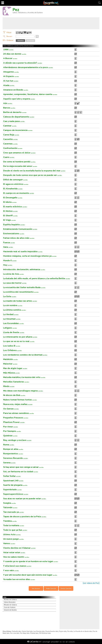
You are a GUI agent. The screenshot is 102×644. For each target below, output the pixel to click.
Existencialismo (14, 234)
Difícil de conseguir (15, 180)
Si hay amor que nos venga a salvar (23, 467)
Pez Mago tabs (25, 633)
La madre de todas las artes (20, 301)
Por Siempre (12, 431)
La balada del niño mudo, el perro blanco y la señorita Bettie (37, 278)
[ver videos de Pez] (91, 583)
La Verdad (11, 314)
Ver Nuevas (36, 588)
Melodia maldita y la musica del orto (24, 377)
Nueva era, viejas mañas (18, 404)
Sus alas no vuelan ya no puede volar (25, 499)
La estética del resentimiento (21, 292)
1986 (8, 50)
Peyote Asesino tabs (52, 631)
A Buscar (10, 58)
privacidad (55, 642)
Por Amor (10, 427)
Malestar (10, 364)
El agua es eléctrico (16, 184)
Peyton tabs (63, 631)
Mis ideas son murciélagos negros (23, 391)
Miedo (9, 386)
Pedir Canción (51, 588)
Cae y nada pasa (14, 121)
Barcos (9, 108)
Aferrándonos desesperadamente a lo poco (28, 67)
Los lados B (12, 346)
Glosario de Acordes (10, 610)
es (61, 642)
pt (67, 642)
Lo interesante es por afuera (20, 337)
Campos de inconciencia (18, 130)
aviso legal (46, 642)
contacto (72, 642)
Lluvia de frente (14, 332)
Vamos (9, 543)
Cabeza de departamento (19, 117)
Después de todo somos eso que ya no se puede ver (32, 175)
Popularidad (30, 41)
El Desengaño (13, 198)
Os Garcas (11, 409)
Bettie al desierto (15, 112)
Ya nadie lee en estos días (19, 579)
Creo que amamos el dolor (19, 153)
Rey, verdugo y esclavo (17, 440)
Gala (8, 247)
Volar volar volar (14, 552)
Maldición (10, 359)
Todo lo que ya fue (15, 530)
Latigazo (10, 328)
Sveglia (9, 503)
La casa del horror (15, 283)
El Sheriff (10, 216)
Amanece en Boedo (16, 90)
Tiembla (10, 521)
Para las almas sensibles (19, 413)
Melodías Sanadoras (16, 382)
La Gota (10, 296)
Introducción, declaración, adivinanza (24, 269)
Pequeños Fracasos (16, 418)
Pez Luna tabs (15, 633)
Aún (8, 103)
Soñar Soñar (12, 476)
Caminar (10, 126)
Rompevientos (13, 454)
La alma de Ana (13, 274)
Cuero (9, 157)
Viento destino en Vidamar (19, 548)
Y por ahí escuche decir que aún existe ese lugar (30, 575)
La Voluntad (12, 319)
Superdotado (12, 490)
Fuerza (9, 243)
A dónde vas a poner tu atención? (23, 63)
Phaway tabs (34, 633)
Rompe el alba (13, 449)
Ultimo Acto (12, 534)
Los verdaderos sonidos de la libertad (25, 355)
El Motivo (10, 211)
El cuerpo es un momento (19, 193)
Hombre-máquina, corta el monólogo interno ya (30, 256)
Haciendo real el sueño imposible (23, 252)
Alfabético (21, 41)
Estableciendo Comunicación (20, 229)
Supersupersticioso (16, 494)
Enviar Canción (66, 588)
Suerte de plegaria (15, 485)
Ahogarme (11, 72)
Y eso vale (11, 570)
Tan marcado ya (13, 512)
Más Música (11, 373)
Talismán (10, 508)
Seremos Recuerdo (15, 458)
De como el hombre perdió (19, 162)
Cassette (10, 139)
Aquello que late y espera (19, 99)
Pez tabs (70, 631)
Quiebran (10, 436)
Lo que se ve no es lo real (19, 341)
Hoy (8, 265)
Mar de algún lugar (15, 368)
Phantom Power (14, 422)
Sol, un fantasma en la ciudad (21, 472)
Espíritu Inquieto (14, 225)
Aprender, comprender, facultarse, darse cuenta (30, 94)
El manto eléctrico (15, 207)
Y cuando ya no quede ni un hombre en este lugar (31, 561)
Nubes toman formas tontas (20, 400)
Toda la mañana (14, 526)
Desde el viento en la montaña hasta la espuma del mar (34, 171)
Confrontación (13, 148)
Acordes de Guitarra (10, 600)
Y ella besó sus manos (17, 566)
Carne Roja (11, 135)
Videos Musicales (10, 602)
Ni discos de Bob (14, 395)
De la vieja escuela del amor (20, 166)
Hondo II (10, 261)
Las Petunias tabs (39, 631)
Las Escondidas (13, 323)
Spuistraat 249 (13, 481)
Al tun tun (11, 81)
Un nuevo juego (13, 539)
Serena (9, 463)
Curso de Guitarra (10, 607)
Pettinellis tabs (17, 631)
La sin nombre (13, 305)
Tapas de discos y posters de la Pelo (25, 517)
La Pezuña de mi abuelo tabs (83, 631)
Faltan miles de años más (19, 238)
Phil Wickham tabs (45, 633)
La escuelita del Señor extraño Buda (24, 287)
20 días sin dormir (15, 54)
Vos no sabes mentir (16, 557)
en (64, 642)
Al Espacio (11, 76)
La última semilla (14, 310)
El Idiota (10, 202)
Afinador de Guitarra (10, 605)
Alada (9, 85)
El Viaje (9, 220)
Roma (9, 445)
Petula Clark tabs (27, 631)
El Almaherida (13, 189)
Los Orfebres (12, 350)
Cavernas (10, 144)
